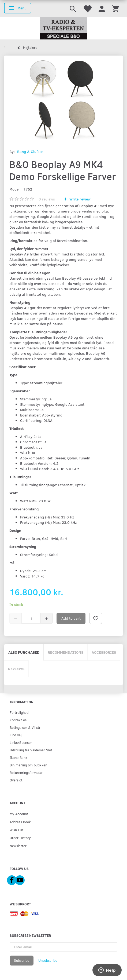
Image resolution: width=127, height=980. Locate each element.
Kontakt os (18, 720)
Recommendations (66, 652)
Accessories (104, 652)
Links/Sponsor (21, 742)
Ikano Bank (18, 757)
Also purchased (24, 652)
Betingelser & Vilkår (25, 727)
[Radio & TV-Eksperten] (63, 28)
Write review (79, 199)
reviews (47, 199)
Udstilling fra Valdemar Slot (31, 750)
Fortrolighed (19, 712)
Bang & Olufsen (30, 151)
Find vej (16, 735)
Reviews (16, 669)
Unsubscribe (48, 960)
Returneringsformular (26, 772)
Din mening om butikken (28, 765)
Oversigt (16, 780)
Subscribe (22, 960)
